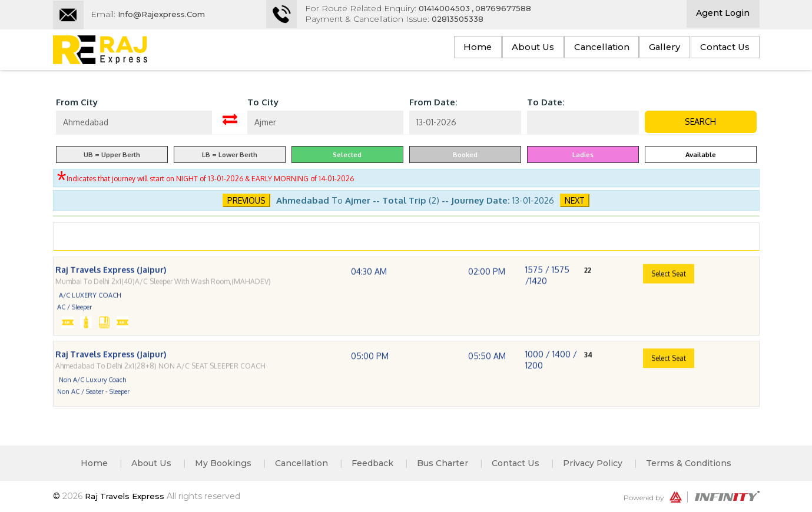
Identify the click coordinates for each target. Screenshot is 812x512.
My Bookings (215, 463)
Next (575, 200)
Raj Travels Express (128, 496)
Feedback (372, 463)
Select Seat (669, 294)
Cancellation (577, 49)
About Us (498, 49)
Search (700, 122)
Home (434, 49)
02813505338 (468, 19)
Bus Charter (447, 463)
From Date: (433, 102)
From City (77, 102)
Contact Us (720, 49)
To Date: (546, 102)
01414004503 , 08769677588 (487, 8)
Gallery (650, 49)
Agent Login (723, 14)
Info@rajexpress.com (165, 14)
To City (263, 102)
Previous (246, 200)
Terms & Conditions (702, 463)
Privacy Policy (603, 463)
